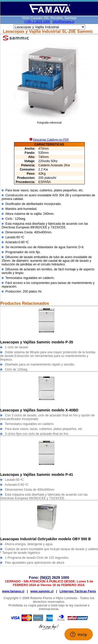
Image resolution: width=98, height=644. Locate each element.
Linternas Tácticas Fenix (78, 591)
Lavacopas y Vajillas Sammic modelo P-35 (37, 342)
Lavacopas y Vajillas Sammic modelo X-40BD (39, 410)
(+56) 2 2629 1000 (37, 22)
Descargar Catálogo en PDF (51, 139)
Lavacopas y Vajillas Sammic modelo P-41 (37, 475)
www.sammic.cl (42, 591)
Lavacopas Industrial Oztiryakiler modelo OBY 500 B (45, 539)
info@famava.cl (64, 22)
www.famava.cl (13, 591)
